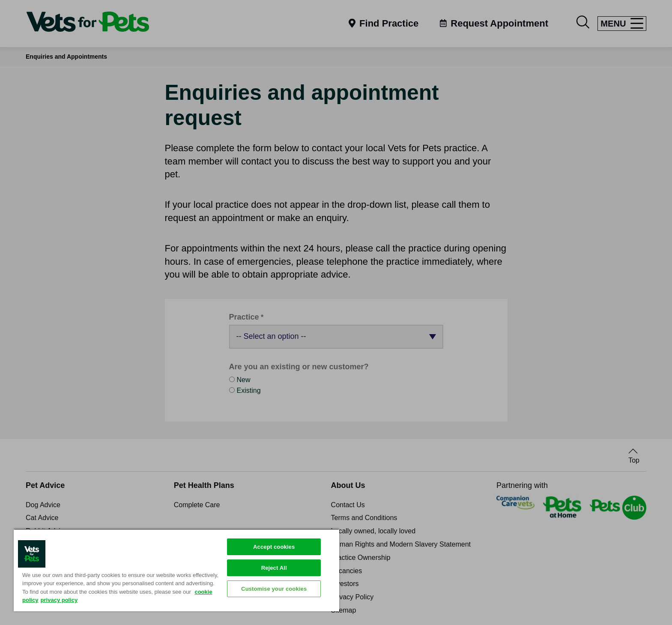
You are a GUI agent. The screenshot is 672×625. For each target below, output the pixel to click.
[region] (176, 570)
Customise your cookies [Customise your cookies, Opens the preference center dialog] (274, 589)
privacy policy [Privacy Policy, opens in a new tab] (59, 600)
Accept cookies (274, 547)
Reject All (274, 568)
